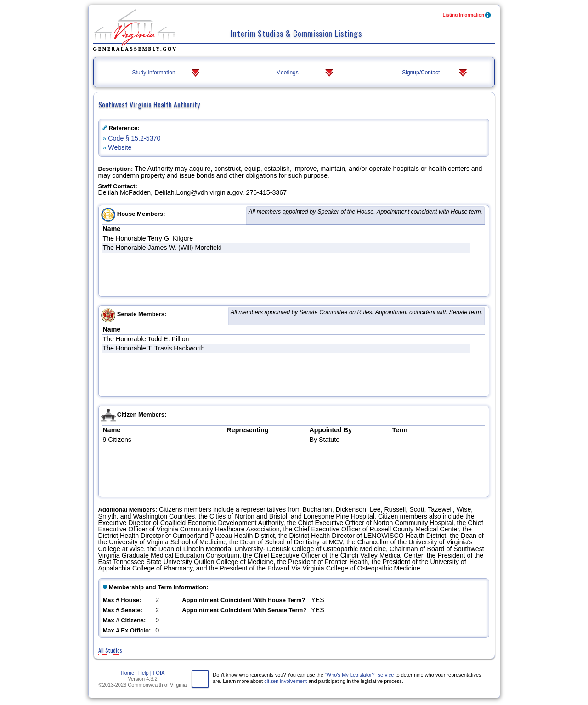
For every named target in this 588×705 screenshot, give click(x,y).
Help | (145, 673)
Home (127, 673)
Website (120, 147)
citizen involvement (286, 681)
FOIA (159, 673)
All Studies (110, 650)
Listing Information (467, 16)
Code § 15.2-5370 (134, 138)
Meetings (305, 73)
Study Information (167, 73)
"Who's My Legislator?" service (359, 675)
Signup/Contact (435, 73)
